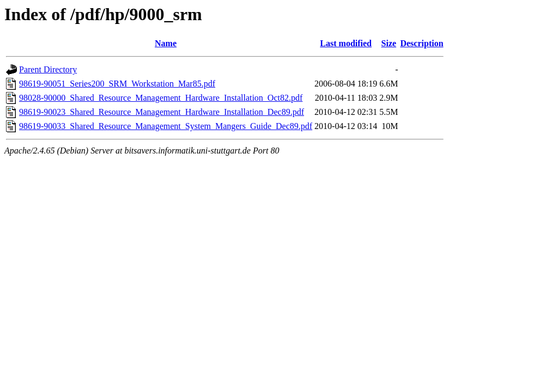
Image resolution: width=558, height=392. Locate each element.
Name (166, 43)
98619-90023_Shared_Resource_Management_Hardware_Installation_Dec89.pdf (162, 112)
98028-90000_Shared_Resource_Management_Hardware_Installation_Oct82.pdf (161, 98)
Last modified (346, 43)
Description (421, 43)
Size (389, 43)
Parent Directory (48, 69)
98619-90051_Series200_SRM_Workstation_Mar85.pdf (117, 84)
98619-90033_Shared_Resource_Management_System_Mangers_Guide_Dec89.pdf (166, 126)
